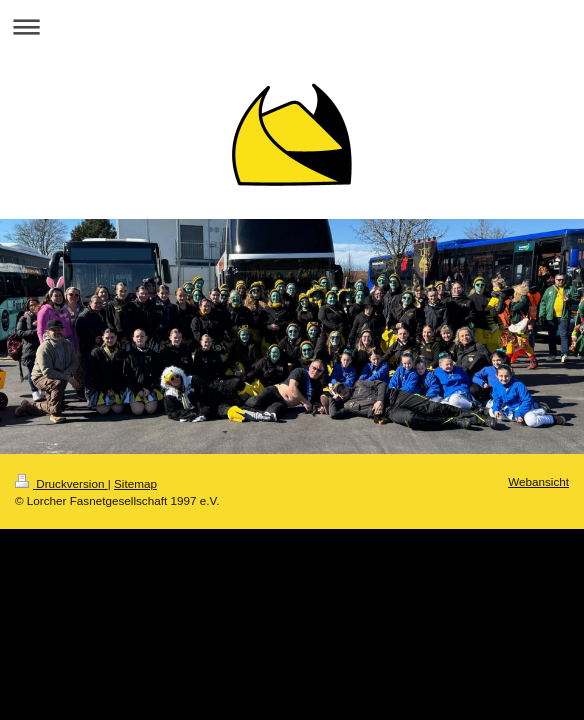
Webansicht (538, 481)
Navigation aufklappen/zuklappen (292, 26)
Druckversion (61, 483)
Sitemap (135, 483)
